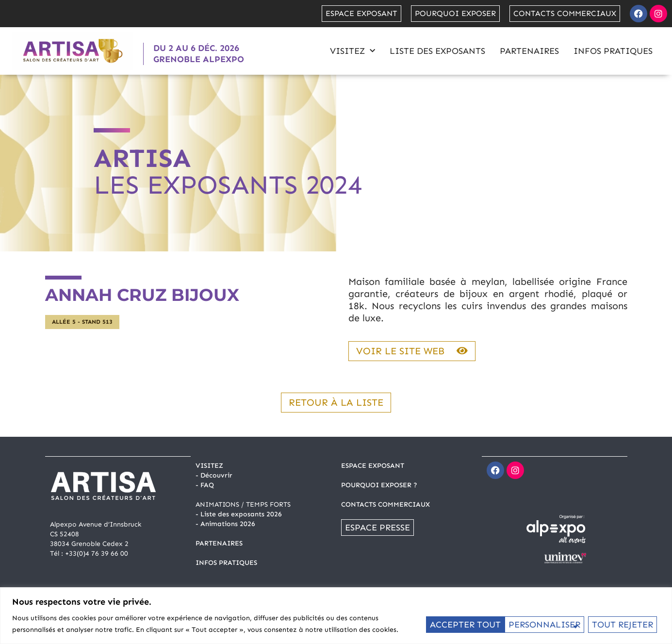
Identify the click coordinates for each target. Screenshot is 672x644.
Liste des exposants (437, 51)
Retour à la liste (336, 402)
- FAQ (205, 485)
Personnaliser (465, 624)
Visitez (352, 51)
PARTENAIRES (219, 543)
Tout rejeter (543, 624)
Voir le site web (412, 351)
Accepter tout (621, 624)
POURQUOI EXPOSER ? (379, 485)
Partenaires (529, 51)
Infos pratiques (613, 51)
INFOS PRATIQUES (226, 563)
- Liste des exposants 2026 (239, 514)
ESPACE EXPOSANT (373, 466)
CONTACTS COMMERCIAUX (385, 504)
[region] (336, 616)
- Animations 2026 (225, 524)
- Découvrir (214, 475)
